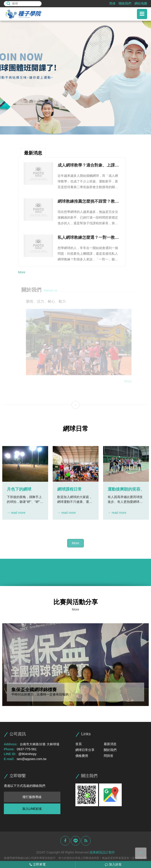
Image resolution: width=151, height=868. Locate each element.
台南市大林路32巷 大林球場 (39, 744)
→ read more (16, 513)
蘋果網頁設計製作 (102, 852)
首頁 (79, 744)
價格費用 (82, 756)
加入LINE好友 (32, 809)
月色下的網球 (19, 489)
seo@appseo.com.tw (31, 759)
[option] (75, 78)
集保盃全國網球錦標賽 (34, 690)
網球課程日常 (69, 489)
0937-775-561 (27, 749)
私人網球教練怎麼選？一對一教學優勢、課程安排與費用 (88, 238)
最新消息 (110, 744)
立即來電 (38, 864)
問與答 (109, 756)
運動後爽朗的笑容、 (126, 489)
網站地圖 (141, 3)
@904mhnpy (27, 754)
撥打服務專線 (32, 797)
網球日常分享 (85, 750)
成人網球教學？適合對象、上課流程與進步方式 (88, 166)
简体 (112, 3)
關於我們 (110, 750)
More (21, 272)
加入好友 (113, 864)
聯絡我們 (125, 3)
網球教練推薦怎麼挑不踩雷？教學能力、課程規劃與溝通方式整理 (88, 202)
